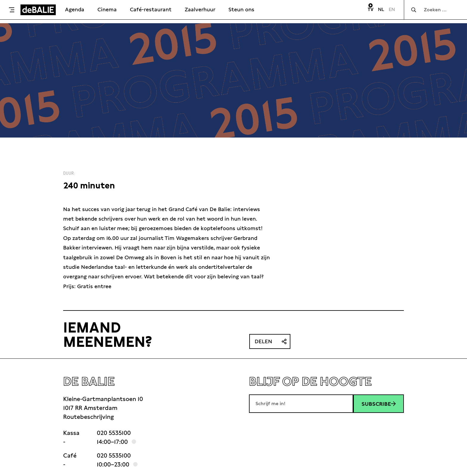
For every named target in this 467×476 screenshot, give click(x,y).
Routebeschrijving (88, 417)
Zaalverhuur (200, 9)
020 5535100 (114, 433)
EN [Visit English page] (392, 9)
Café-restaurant (151, 9)
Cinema (107, 9)
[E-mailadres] (301, 404)
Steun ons (241, 9)
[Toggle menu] (12, 10)
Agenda (75, 9)
